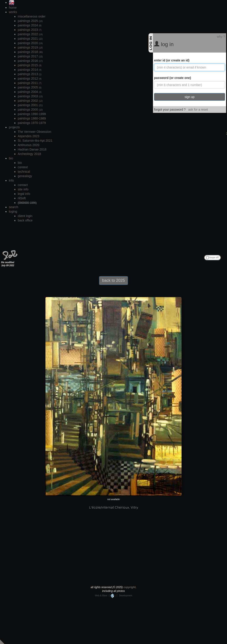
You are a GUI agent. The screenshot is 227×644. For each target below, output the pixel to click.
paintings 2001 (30, 105)
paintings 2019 (30, 47)
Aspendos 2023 (28, 136)
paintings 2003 (30, 96)
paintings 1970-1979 (32, 123)
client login (25, 216)
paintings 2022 (30, 34)
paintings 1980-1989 (32, 118)
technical (24, 172)
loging (13, 211)
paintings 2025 (30, 21)
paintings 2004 (30, 92)
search (14, 207)
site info (23, 189)
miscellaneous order (32, 16)
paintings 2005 (30, 87)
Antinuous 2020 (28, 145)
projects (14, 127)
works (13, 12)
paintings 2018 (30, 52)
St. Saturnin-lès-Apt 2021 (35, 141)
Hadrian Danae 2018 (32, 149)
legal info (24, 194)
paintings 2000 (30, 110)
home (13, 8)
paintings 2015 (30, 65)
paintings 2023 (30, 30)
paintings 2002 (30, 101)
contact (23, 185)
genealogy (25, 176)
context (23, 167)
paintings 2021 (30, 39)
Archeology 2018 (29, 154)
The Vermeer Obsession (34, 132)
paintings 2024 (30, 25)
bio (11, 158)
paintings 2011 (30, 83)
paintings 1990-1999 (32, 114)
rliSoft (22, 198)
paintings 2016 (30, 61)
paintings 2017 (30, 56)
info (11, 180)
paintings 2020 (30, 43)
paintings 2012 (30, 78)
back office (25, 220)
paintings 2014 (30, 70)
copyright (130, 587)
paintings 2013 (30, 74)
